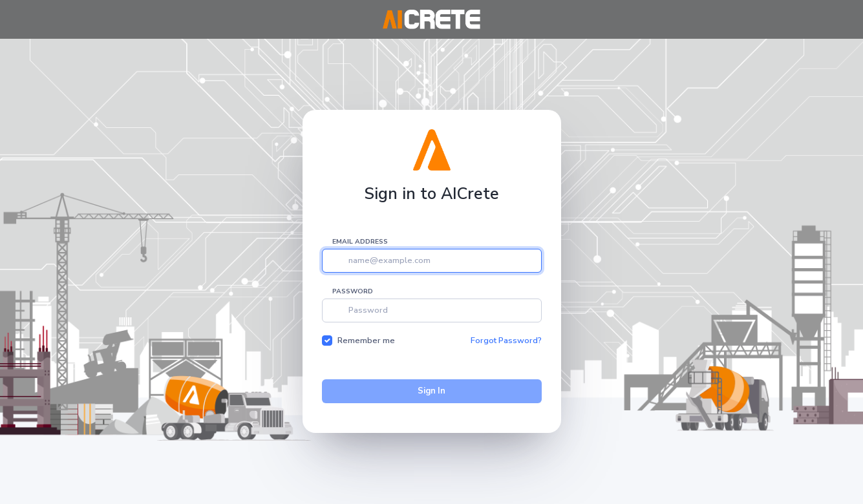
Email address (360, 242)
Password (353, 291)
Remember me (366, 341)
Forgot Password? (506, 341)
